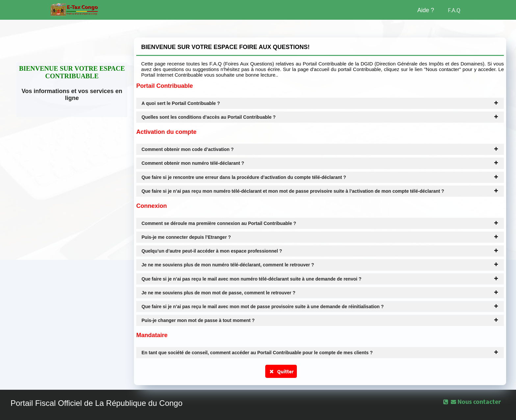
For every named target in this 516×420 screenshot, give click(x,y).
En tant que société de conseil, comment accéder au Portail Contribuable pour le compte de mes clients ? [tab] (320, 353)
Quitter (281, 371)
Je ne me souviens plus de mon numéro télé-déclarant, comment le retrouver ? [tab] (320, 265)
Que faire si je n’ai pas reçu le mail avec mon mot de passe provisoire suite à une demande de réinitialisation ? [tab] (320, 307)
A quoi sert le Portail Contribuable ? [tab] (320, 103)
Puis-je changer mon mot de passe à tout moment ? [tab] (320, 320)
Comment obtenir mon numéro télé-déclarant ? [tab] (320, 163)
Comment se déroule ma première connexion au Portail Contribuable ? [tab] (320, 223)
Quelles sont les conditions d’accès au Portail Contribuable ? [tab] (320, 117)
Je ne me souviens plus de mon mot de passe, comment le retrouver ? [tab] (320, 293)
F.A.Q (454, 10)
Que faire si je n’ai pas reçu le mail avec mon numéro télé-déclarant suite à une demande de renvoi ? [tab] (320, 279)
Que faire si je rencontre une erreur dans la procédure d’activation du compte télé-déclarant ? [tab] (320, 177)
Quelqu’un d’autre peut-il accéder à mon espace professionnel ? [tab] (320, 251)
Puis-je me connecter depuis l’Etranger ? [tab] (320, 237)
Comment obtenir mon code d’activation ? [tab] (320, 149)
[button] (477, 402)
